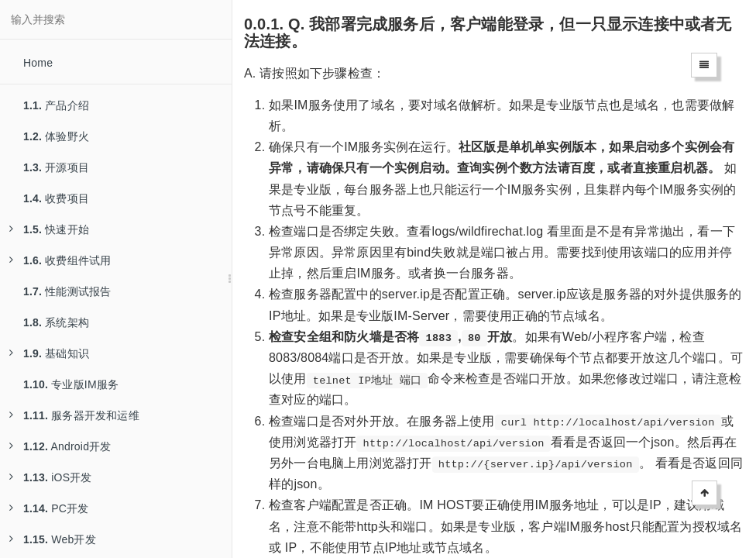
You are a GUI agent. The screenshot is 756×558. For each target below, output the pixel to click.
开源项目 (56, 167)
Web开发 (53, 539)
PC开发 (49, 508)
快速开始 (49, 229)
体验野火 (56, 136)
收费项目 (56, 198)
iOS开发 (51, 477)
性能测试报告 (67, 291)
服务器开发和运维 (74, 415)
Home (38, 63)
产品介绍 (56, 105)
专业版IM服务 (71, 384)
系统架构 (56, 322)
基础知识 (49, 353)
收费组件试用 (60, 260)
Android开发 (60, 446)
